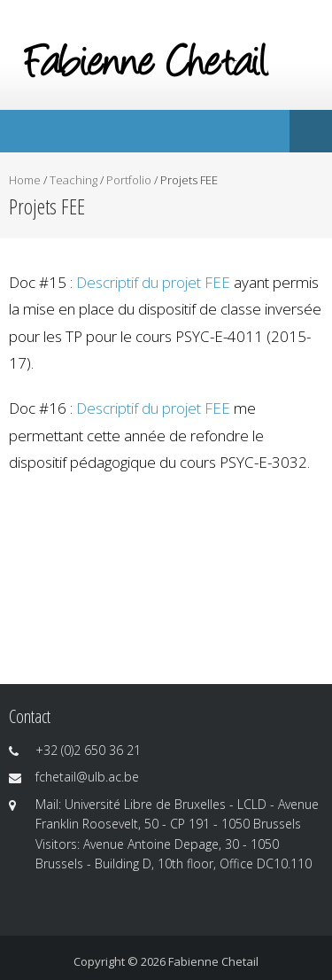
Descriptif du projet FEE (153, 282)
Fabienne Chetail (213, 961)
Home (25, 180)
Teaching (73, 180)
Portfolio (129, 180)
